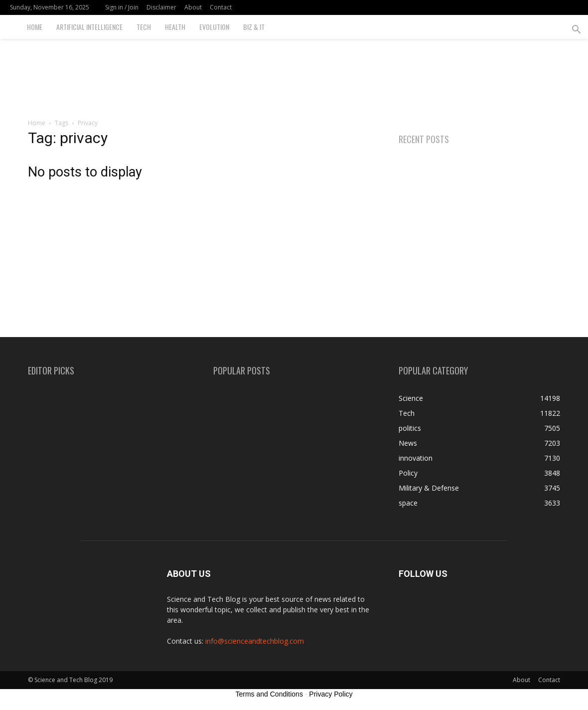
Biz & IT (254, 27)
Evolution (214, 27)
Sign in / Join (122, 7)
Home (35, 27)
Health (175, 27)
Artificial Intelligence (89, 27)
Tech (144, 27)
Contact (221, 7)
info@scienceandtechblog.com (255, 641)
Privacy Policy (331, 694)
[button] (576, 31)
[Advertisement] (294, 73)
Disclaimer (161, 7)
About (193, 7)
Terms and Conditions (269, 694)
